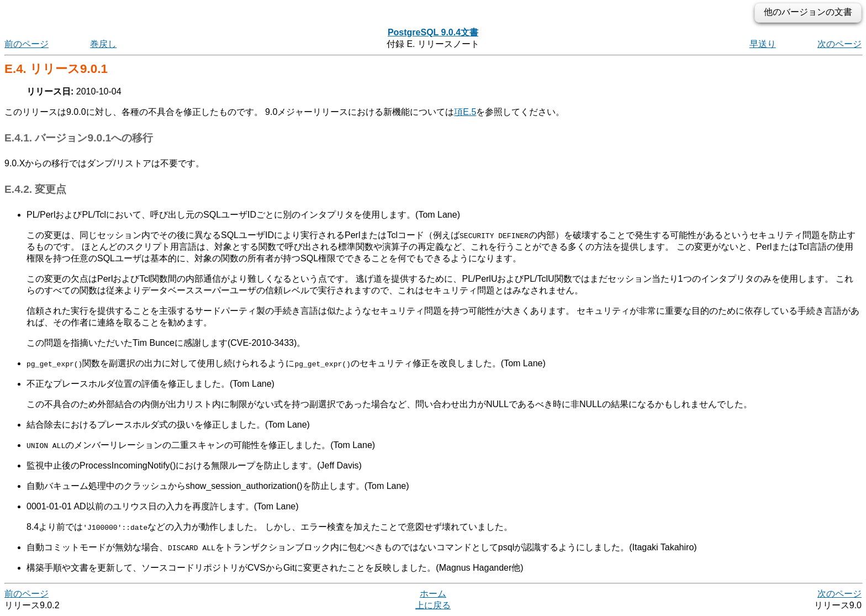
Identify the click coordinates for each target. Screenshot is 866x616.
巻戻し (103, 44)
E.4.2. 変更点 (35, 189)
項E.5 (465, 112)
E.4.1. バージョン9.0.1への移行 (79, 138)
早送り (763, 44)
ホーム (433, 594)
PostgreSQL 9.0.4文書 (433, 32)
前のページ (27, 44)
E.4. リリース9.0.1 (56, 69)
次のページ (839, 44)
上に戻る (433, 605)
